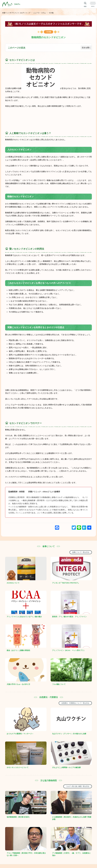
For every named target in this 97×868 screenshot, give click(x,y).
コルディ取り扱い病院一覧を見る (78, 777)
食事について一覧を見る (81, 552)
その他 (51, 13)
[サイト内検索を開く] (85, 4)
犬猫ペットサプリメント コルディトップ (16, 13)
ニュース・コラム (40, 13)
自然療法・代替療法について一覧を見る (75, 697)
